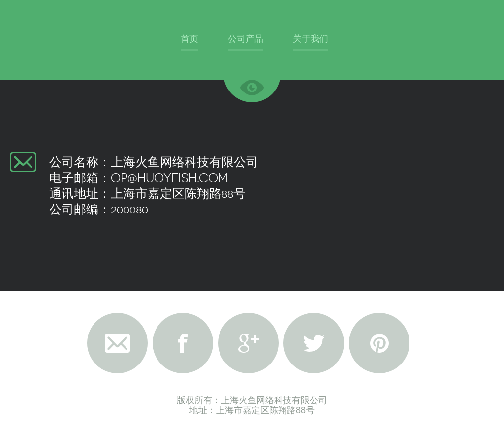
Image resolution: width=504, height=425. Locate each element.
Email (117, 343)
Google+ (248, 343)
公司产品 (246, 39)
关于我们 (311, 39)
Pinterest (379, 343)
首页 (189, 39)
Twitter (314, 343)
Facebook (183, 343)
